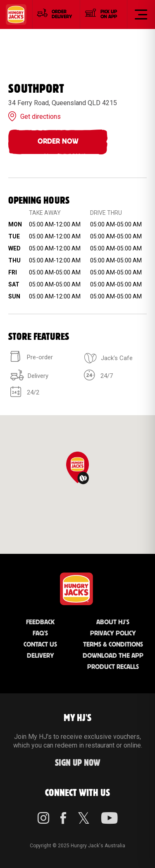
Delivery (41, 656)
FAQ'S (40, 634)
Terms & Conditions (113, 645)
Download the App (113, 656)
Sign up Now (78, 763)
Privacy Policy (113, 634)
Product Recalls (113, 667)
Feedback (40, 622)
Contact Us (40, 645)
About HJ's (113, 622)
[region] (77, 484)
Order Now (58, 142)
